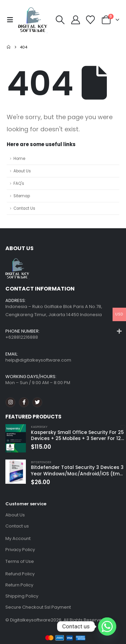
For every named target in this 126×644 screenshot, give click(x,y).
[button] (12, 20)
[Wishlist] (91, 20)
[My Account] (75, 20)
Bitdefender (41, 462)
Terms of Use (20, 561)
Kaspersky (39, 427)
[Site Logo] (33, 20)
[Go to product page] (16, 438)
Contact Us (24, 208)
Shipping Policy (22, 596)
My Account (18, 538)
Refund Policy (20, 574)
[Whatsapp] (107, 626)
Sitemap (22, 196)
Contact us (17, 526)
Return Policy (19, 585)
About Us (22, 171)
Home (19, 159)
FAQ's (19, 183)
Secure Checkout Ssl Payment (38, 607)
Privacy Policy (20, 550)
